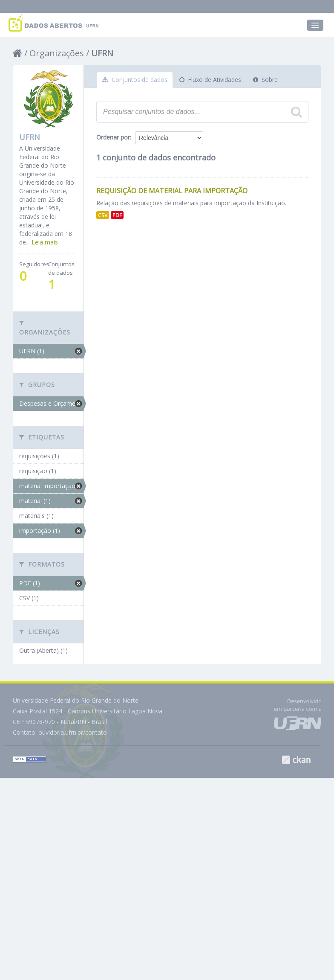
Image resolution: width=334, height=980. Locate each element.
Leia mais (45, 242)
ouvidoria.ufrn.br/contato (73, 732)
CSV (103, 215)
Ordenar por (113, 137)
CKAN (296, 760)
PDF (117, 215)
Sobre (265, 80)
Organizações (57, 53)
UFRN (102, 53)
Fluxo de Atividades (210, 80)
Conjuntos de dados (135, 80)
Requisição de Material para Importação (172, 191)
